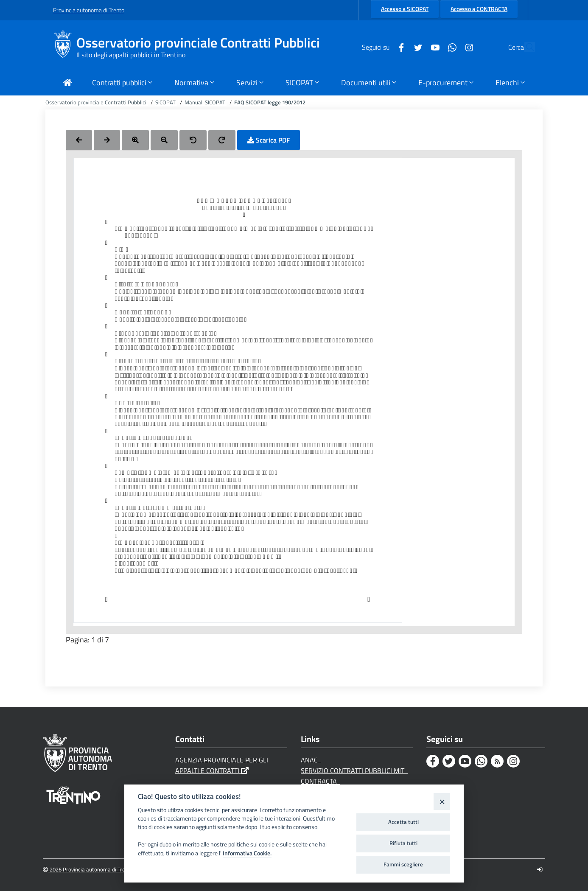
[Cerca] (525, 47)
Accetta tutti (403, 822)
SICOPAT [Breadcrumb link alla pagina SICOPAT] (166, 102)
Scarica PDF (269, 140)
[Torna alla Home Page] (67, 83)
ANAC (311, 760)
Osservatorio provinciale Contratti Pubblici (198, 43)
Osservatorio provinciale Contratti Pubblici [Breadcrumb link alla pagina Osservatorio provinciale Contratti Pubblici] (97, 102)
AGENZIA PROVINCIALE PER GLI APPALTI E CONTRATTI (222, 765)
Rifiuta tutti (403, 843)
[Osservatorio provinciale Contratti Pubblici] (65, 47)
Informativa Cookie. (247, 853)
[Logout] (540, 870)
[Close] (442, 801)
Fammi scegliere (403, 864)
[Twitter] (399, 47)
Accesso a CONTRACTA (479, 9)
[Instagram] (450, 47)
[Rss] (497, 761)
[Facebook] (382, 47)
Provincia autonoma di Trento (89, 10)
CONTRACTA (321, 781)
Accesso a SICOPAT (405, 9)
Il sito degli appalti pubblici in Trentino (131, 55)
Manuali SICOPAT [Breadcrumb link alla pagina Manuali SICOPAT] (206, 102)
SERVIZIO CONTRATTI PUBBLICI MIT (354, 771)
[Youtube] (416, 47)
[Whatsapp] (433, 47)
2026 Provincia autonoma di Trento (88, 870)
